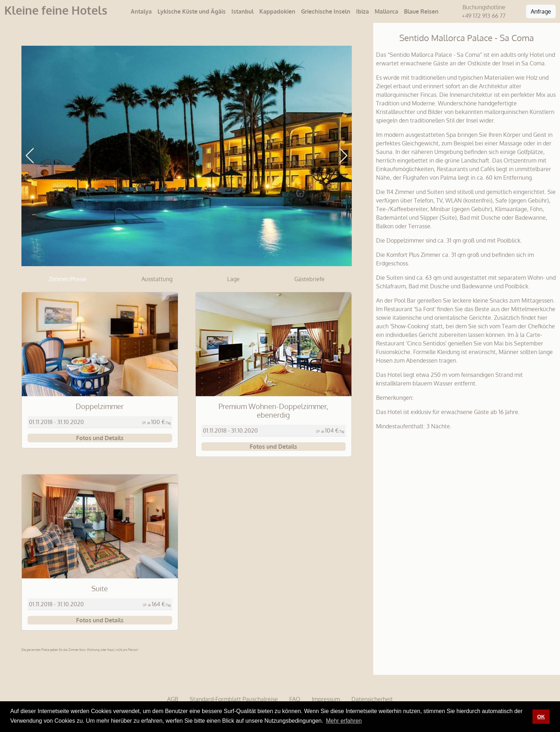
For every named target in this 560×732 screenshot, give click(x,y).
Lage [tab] (233, 279)
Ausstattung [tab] (157, 279)
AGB (173, 699)
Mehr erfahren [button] (344, 721)
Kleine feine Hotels (56, 10)
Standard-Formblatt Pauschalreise (234, 699)
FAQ (295, 699)
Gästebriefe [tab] (309, 279)
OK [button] (541, 717)
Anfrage (541, 11)
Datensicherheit (372, 699)
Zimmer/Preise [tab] (68, 279)
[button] (30, 156)
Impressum (326, 699)
